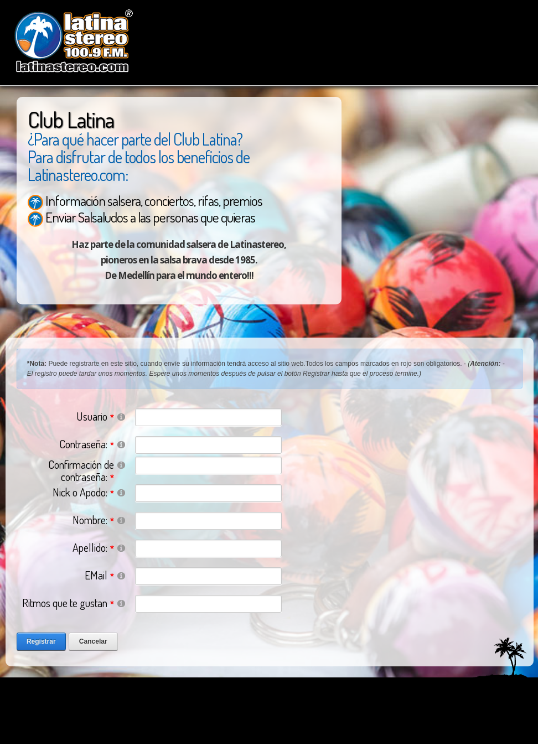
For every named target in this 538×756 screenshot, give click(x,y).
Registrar (41, 641)
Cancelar (93, 641)
